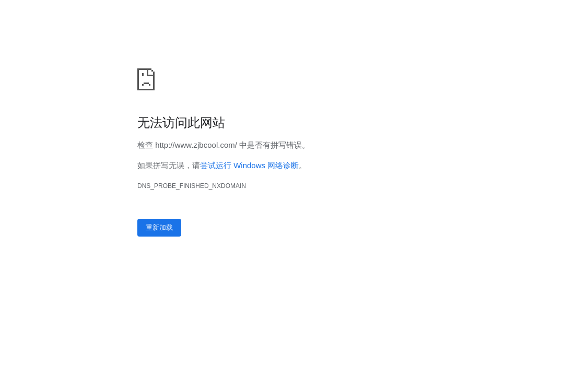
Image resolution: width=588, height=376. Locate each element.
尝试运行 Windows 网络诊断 (249, 165)
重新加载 (159, 227)
